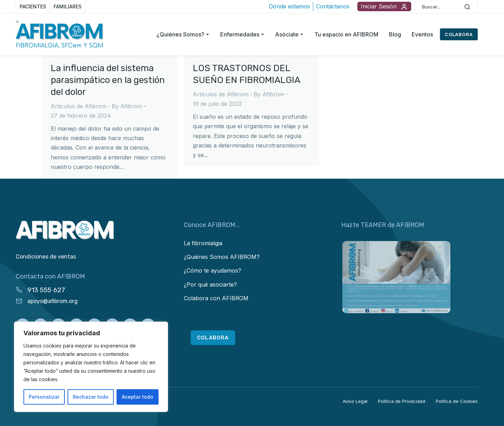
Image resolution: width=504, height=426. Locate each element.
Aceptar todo (138, 397)
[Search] (467, 7)
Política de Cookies (457, 401)
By (127, 106)
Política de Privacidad (402, 401)
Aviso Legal (355, 401)
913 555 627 (46, 290)
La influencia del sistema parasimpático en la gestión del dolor (108, 80)
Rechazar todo (91, 397)
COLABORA (459, 35)
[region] (91, 367)
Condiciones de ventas (46, 257)
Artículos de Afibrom (79, 106)
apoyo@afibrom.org (52, 301)
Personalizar (44, 397)
